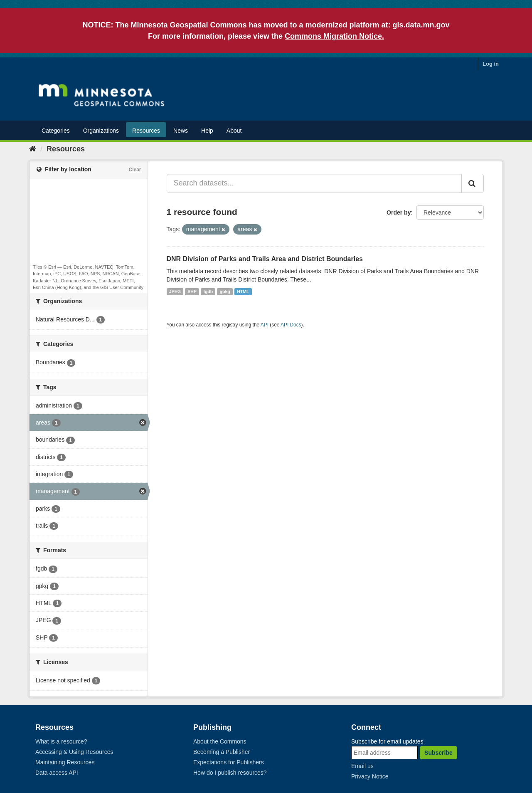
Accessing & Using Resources (74, 752)
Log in (491, 64)
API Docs (291, 325)
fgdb (208, 292)
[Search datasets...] (314, 183)
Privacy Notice (370, 776)
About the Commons (220, 741)
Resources (146, 131)
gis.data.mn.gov (421, 25)
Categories (56, 131)
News (181, 131)
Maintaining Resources (65, 762)
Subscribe (438, 753)
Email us (362, 766)
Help (207, 131)
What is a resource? (61, 741)
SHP (192, 292)
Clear (135, 170)
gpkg (225, 292)
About (234, 131)
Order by (399, 212)
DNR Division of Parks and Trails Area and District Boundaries (265, 259)
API (265, 325)
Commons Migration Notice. (334, 36)
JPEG (175, 292)
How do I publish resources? (230, 773)
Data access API (57, 773)
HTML (243, 292)
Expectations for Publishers (229, 762)
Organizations (101, 131)
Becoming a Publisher (222, 752)
